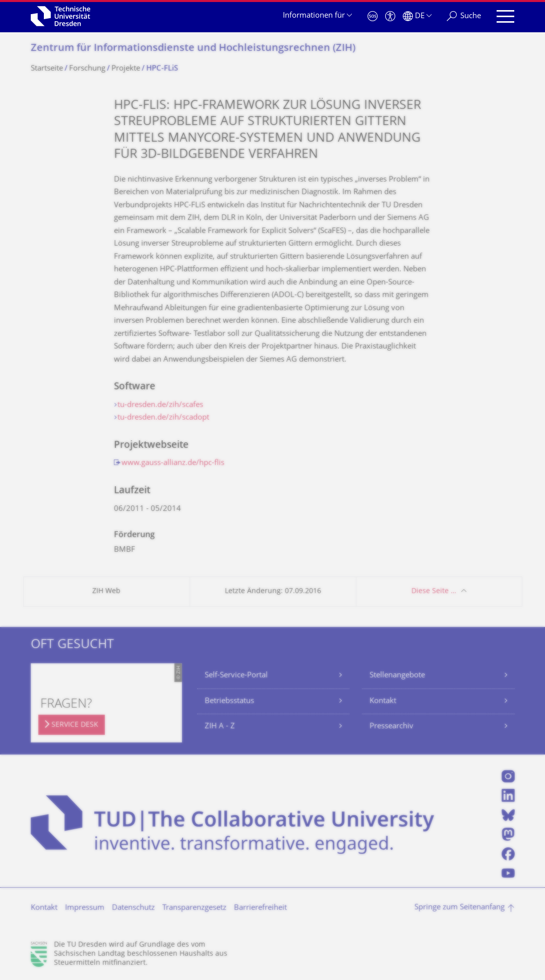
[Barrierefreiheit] (390, 16)
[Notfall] (373, 16)
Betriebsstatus (229, 701)
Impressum (85, 908)
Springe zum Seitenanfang (460, 908)
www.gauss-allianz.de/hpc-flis (173, 463)
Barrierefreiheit (260, 908)
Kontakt (383, 701)
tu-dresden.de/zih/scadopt (163, 418)
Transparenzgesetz (194, 908)
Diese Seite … (434, 591)
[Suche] (464, 16)
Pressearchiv (391, 727)
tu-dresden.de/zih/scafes (160, 405)
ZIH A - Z (220, 727)
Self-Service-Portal (236, 676)
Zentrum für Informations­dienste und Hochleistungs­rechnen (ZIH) (193, 49)
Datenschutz (133, 908)
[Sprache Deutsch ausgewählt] (417, 16)
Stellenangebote (397, 676)
